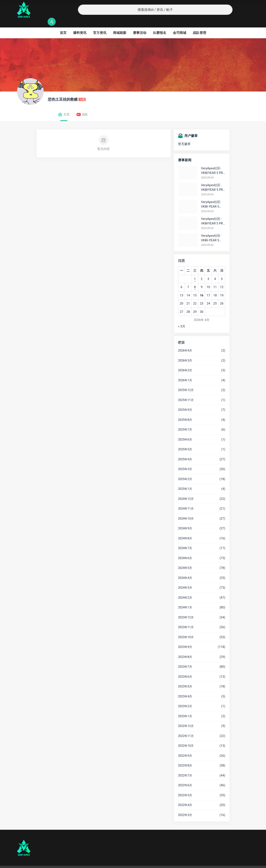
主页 (64, 106)
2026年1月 (185, 372)
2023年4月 (185, 688)
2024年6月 (185, 550)
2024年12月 (186, 491)
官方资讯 (100, 25)
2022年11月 (186, 728)
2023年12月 (186, 609)
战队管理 (199, 25)
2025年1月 (185, 481)
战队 (82, 106)
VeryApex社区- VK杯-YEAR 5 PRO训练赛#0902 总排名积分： (212, 230)
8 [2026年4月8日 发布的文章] (195, 279)
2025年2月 (185, 471)
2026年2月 (185, 362)
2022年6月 (185, 777)
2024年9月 (185, 520)
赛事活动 (140, 25)
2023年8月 (185, 649)
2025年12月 (186, 382)
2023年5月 (185, 678)
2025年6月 (185, 431)
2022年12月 (186, 718)
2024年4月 (185, 570)
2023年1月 (185, 708)
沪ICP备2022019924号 (70, 863)
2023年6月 (185, 669)
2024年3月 (185, 579)
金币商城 (180, 25)
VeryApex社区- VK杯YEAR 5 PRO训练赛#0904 (213, 163)
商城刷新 (120, 25)
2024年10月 (186, 510)
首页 (63, 25)
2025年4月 (185, 451)
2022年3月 (185, 807)
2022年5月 (185, 787)
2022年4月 (185, 797)
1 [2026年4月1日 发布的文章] (195, 271)
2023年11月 (186, 619)
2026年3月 (185, 352)
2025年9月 (185, 402)
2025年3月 (185, 461)
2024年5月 (185, 560)
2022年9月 (185, 748)
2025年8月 (185, 412)
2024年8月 (185, 530)
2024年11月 (186, 500)
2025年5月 (185, 441)
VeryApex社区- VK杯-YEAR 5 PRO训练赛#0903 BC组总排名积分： (212, 196)
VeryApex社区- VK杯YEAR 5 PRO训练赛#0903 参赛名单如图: (213, 213)
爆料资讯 (80, 25)
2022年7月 (185, 767)
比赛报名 (160, 25)
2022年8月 (185, 757)
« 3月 (182, 318)
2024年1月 (185, 599)
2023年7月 (185, 659)
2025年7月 (185, 421)
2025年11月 (186, 392)
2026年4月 (185, 342)
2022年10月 (186, 738)
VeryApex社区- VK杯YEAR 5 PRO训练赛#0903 (213, 180)
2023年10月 (186, 629)
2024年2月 (185, 589)
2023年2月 (185, 698)
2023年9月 (185, 639)
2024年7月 (185, 540)
